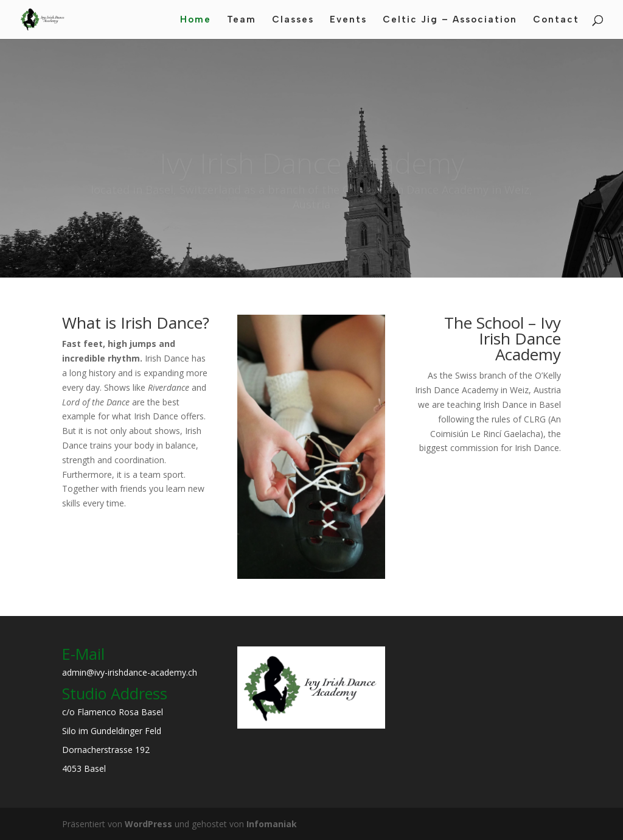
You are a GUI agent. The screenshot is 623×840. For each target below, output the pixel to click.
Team (242, 20)
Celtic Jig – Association (450, 20)
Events (348, 20)
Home (196, 20)
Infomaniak (272, 824)
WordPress (148, 824)
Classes (293, 20)
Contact (556, 20)
